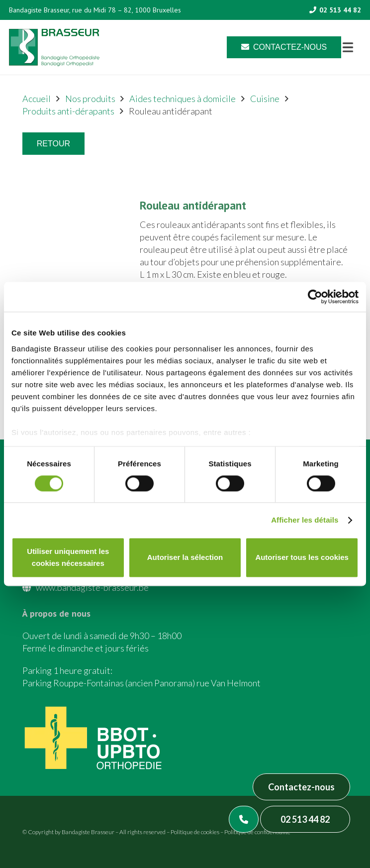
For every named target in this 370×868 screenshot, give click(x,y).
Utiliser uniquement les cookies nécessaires (68, 558)
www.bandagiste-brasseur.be (92, 587)
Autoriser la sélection (185, 558)
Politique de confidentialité (257, 832)
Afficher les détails (305, 520)
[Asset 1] (54, 48)
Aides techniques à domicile (183, 99)
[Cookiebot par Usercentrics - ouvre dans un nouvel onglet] (315, 297)
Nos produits (90, 99)
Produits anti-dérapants (68, 111)
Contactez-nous (301, 787)
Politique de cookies (195, 832)
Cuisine (265, 99)
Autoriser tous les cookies (302, 558)
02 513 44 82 (305, 819)
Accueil (37, 99)
